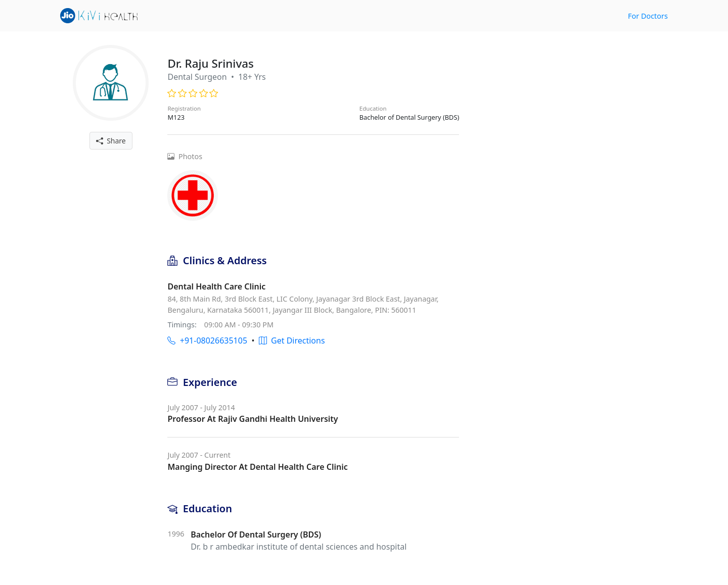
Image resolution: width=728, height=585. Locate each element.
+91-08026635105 (207, 340)
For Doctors (648, 16)
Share (111, 141)
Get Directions (292, 340)
